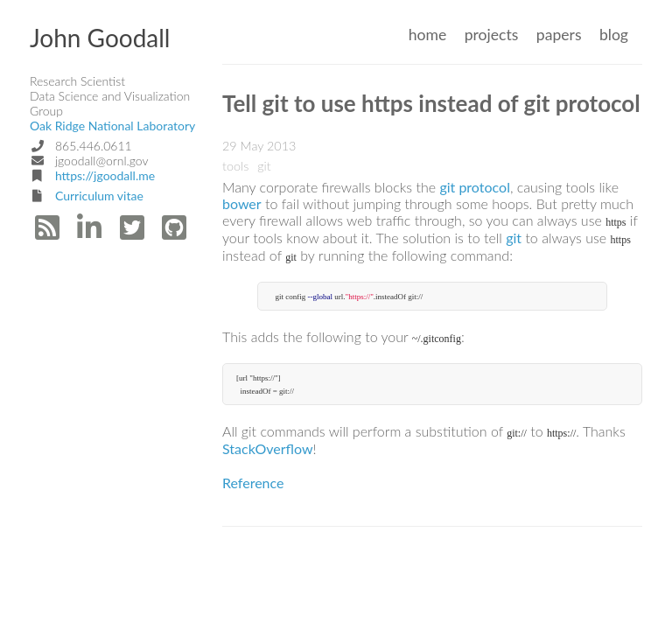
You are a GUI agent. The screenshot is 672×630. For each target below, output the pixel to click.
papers (559, 35)
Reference (253, 483)
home (428, 35)
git (514, 238)
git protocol (475, 187)
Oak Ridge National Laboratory (112, 126)
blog (614, 35)
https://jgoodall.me (105, 175)
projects (492, 35)
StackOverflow (267, 448)
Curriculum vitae (99, 196)
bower (242, 203)
